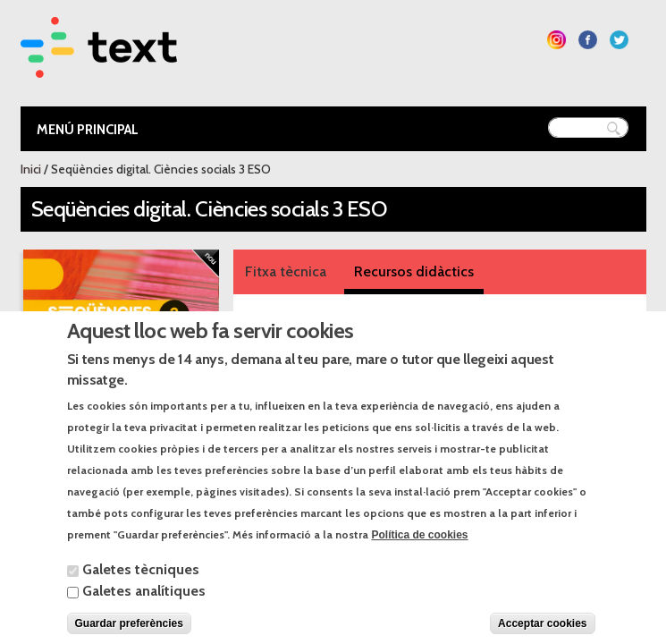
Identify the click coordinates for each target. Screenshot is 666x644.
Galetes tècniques (141, 587)
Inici (31, 169)
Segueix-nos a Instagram (556, 40)
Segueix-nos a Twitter (619, 40)
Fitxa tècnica (286, 271)
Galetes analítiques (144, 609)
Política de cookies (420, 553)
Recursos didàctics (414, 271)
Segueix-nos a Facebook (588, 40)
